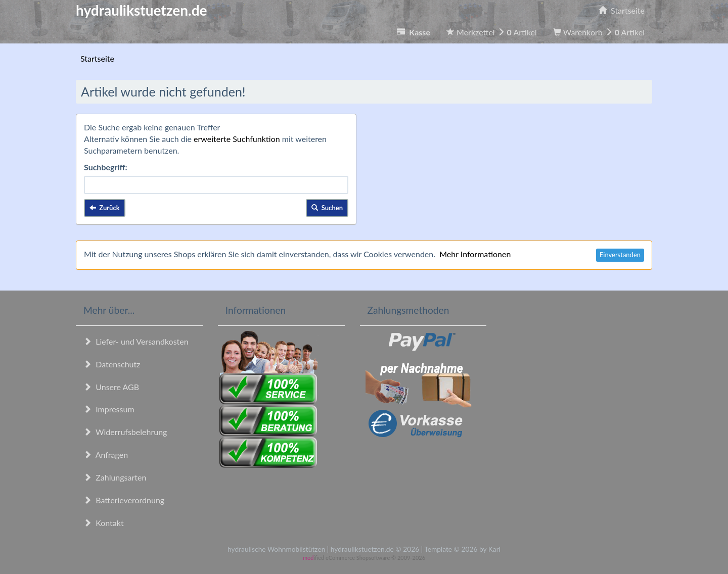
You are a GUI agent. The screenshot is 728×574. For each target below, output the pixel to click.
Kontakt (104, 523)
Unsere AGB (111, 387)
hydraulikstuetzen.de (142, 10)
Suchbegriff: (106, 167)
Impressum (109, 409)
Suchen (327, 208)
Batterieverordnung (124, 500)
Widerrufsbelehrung (125, 432)
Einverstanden (620, 255)
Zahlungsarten (115, 477)
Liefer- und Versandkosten (136, 341)
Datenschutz (112, 364)
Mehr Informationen (475, 254)
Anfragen (106, 455)
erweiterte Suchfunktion (237, 139)
